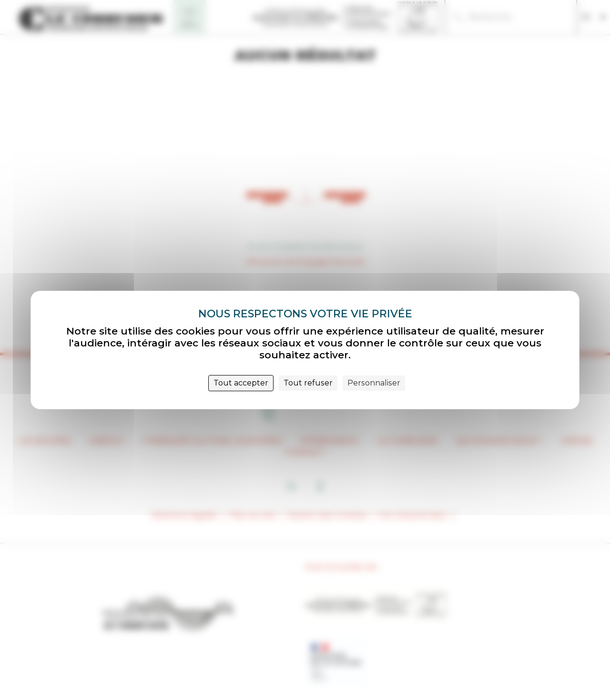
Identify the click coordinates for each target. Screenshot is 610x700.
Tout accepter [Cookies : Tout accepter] (241, 383)
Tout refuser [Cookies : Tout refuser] (308, 383)
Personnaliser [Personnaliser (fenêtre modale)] (374, 383)
